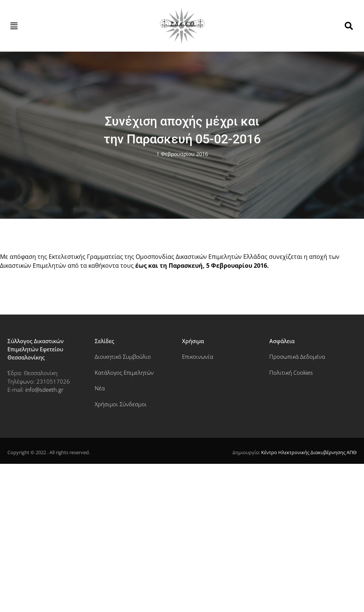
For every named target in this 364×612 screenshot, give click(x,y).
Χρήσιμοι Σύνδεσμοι (121, 404)
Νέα (100, 388)
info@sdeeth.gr (44, 390)
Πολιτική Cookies (291, 372)
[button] (14, 26)
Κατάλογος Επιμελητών (124, 372)
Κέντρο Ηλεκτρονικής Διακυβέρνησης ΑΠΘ (309, 452)
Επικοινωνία (198, 357)
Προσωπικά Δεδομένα (297, 357)
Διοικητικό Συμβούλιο (123, 357)
